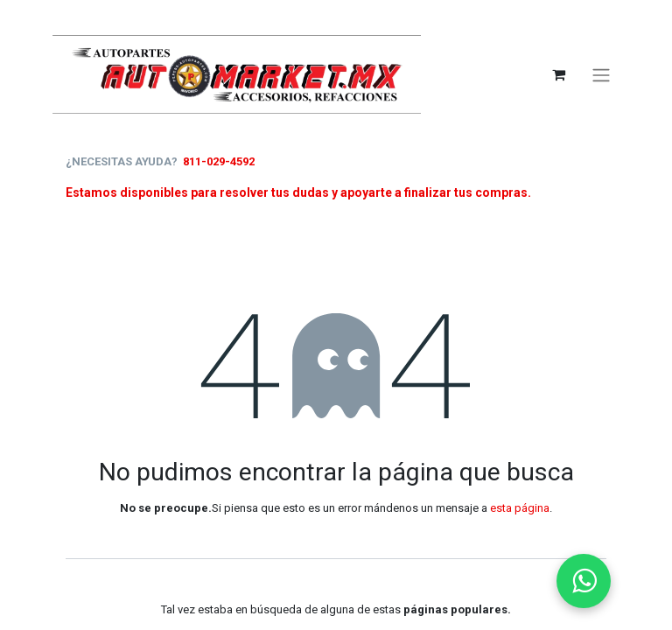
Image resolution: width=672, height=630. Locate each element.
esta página (520, 508)
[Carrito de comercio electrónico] (558, 74)
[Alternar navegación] (601, 74)
